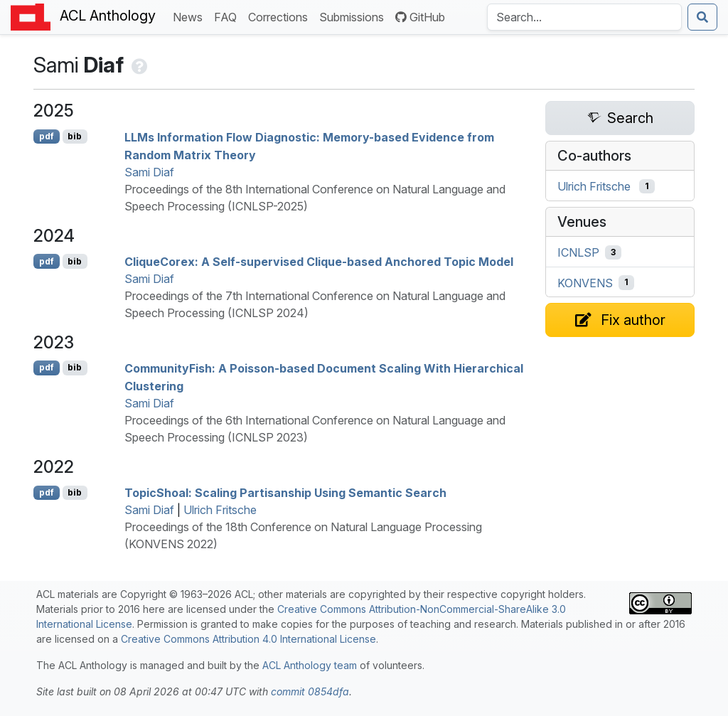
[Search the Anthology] (584, 17)
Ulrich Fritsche (220, 510)
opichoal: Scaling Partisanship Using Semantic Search (285, 493)
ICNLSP (578, 252)
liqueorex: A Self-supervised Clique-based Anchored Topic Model (319, 262)
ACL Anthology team (310, 665)
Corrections (281, 16)
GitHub (420, 17)
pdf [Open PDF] (47, 136)
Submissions (354, 16)
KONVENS (585, 282)
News (191, 16)
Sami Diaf (149, 172)
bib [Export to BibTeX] (75, 136)
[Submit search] (702, 17)
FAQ (228, 16)
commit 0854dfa (310, 691)
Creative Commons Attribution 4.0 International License (248, 639)
